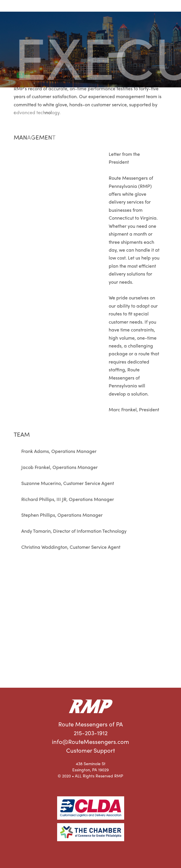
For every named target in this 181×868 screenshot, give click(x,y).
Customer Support (90, 750)
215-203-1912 (91, 733)
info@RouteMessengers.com (90, 741)
